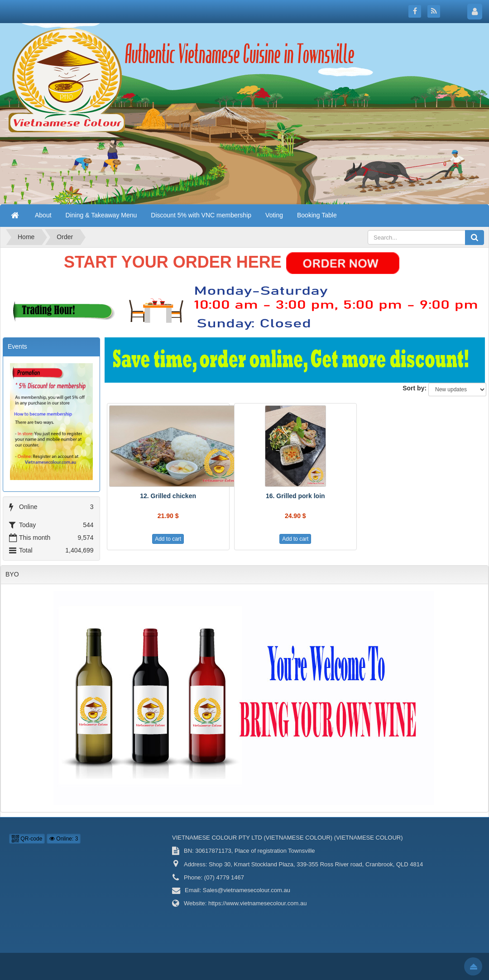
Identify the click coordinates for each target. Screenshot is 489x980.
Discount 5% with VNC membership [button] (201, 215)
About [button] (43, 215)
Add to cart (168, 539)
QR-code (27, 839)
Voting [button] (274, 215)
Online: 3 (64, 839)
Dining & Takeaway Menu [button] (101, 215)
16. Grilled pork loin (295, 496)
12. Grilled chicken (168, 496)
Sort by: (415, 388)
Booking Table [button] (317, 215)
